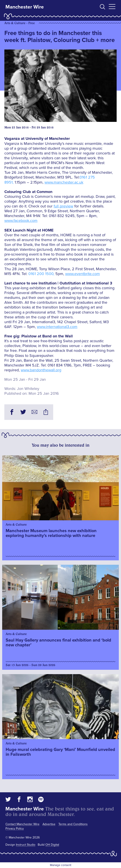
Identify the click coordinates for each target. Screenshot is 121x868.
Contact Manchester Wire (22, 824)
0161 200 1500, (42, 274)
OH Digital (52, 845)
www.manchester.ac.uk (64, 182)
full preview (63, 206)
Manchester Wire (25, 7)
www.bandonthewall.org (41, 370)
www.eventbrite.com (83, 274)
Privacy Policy (15, 829)
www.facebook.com (21, 221)
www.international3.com (57, 327)
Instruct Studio (26, 845)
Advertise (49, 824)
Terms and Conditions (73, 824)
